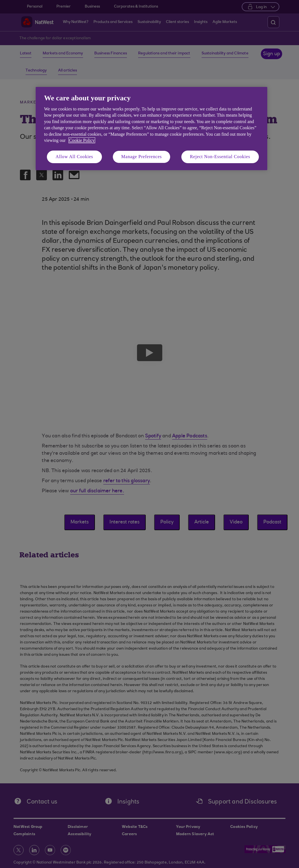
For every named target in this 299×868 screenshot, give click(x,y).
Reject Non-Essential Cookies (220, 157)
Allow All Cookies (74, 157)
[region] (151, 129)
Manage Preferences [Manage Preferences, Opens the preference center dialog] (142, 157)
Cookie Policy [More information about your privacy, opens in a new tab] (82, 140)
